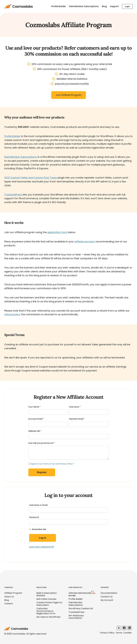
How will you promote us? (42, 443)
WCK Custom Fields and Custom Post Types (31, 178)
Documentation (109, 593)
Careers (9, 604)
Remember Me (39, 529)
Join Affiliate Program (69, 95)
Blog (104, 6)
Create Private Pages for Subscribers (49, 604)
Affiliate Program (13, 593)
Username (75, 407)
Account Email (36, 419)
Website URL (35, 431)
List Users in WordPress (48, 617)
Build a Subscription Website (47, 594)
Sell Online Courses (46, 599)
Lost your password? (42, 547)
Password (34, 517)
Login (127, 6)
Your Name (34, 407)
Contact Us (107, 597)
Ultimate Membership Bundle (80, 594)
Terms (119, 633)
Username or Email (38, 505)
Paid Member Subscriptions (84, 6)
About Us (9, 597)
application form (57, 232)
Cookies (128, 633)
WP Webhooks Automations (76, 617)
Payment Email (77, 419)
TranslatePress (13, 195)
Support (114, 6)
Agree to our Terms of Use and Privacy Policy (52, 464)
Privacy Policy (107, 633)
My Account (107, 600)
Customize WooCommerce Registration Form (46, 611)
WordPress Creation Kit (81, 609)
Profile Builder (59, 6)
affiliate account (84, 242)
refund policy (12, 314)
